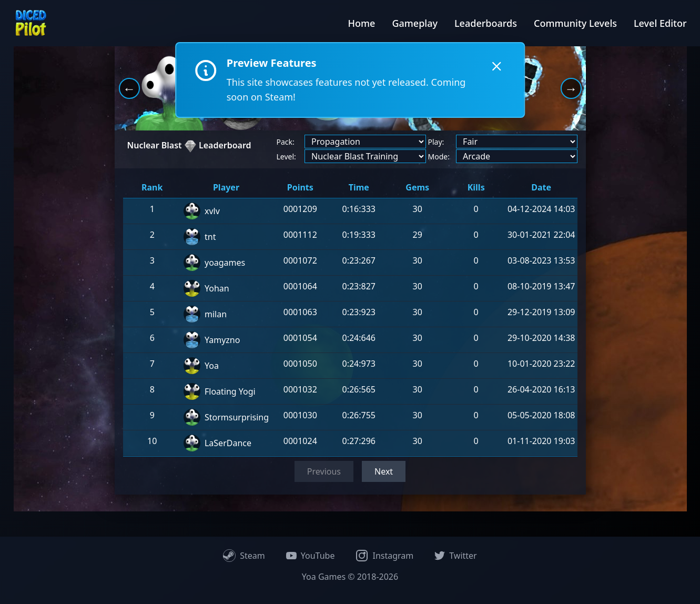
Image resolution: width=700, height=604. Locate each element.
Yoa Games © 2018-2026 (350, 577)
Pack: (286, 142)
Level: (286, 157)
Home (362, 23)
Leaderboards (486, 23)
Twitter (455, 556)
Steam (244, 556)
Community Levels (575, 23)
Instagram (384, 556)
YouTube (311, 556)
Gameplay (415, 23)
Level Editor (660, 23)
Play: (436, 142)
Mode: (439, 157)
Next (384, 471)
